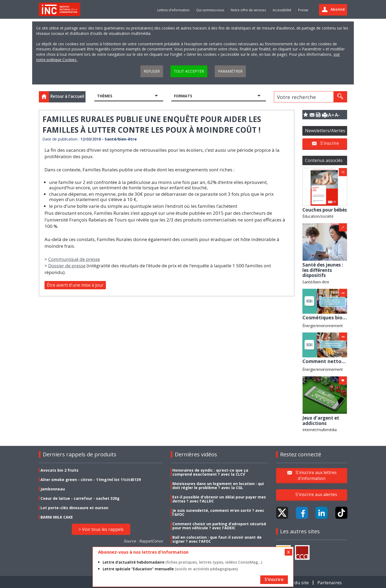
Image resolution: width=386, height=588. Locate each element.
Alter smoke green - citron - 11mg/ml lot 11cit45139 (91, 480)
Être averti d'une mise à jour (75, 285)
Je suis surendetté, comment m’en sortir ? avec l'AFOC (218, 512)
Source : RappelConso (143, 541)
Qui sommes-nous (210, 10)
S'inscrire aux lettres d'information (316, 475)
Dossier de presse (67, 266)
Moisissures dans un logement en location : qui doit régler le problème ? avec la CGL (218, 486)
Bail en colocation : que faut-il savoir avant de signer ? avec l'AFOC (217, 539)
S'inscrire (330, 143)
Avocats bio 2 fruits (60, 470)
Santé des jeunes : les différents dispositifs (323, 270)
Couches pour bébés (325, 210)
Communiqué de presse (74, 259)
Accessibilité (282, 10)
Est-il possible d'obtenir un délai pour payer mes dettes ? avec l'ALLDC (219, 499)
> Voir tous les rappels (101, 529)
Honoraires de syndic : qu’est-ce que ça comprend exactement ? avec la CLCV (210, 472)
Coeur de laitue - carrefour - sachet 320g (80, 498)
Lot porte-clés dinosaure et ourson (74, 508)
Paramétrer (230, 71)
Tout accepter (189, 71)
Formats (183, 96)
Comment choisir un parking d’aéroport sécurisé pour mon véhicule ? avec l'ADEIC (219, 526)
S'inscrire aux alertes (316, 494)
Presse (303, 10)
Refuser (152, 71)
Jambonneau (53, 489)
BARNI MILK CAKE (57, 517)
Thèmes (105, 96)
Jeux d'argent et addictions (321, 421)
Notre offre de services (248, 10)
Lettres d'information (173, 10)
